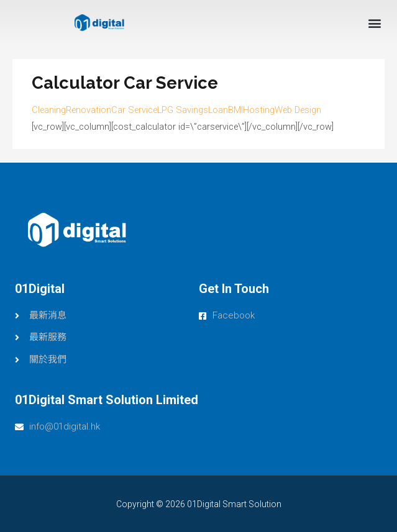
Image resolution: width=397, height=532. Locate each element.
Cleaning (49, 110)
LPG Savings (183, 110)
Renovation (89, 110)
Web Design (298, 110)
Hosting (259, 110)
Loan (218, 110)
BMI (235, 110)
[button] (374, 23)
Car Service (134, 110)
